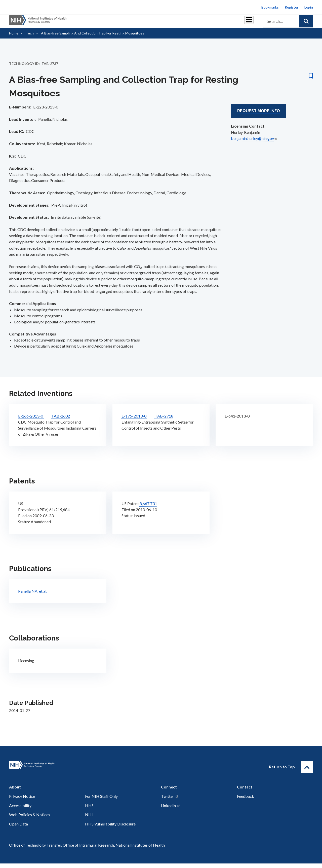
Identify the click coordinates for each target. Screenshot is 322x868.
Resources (180, 23)
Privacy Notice (22, 801)
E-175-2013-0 (134, 420)
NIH (89, 819)
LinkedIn (171, 810)
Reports (156, 23)
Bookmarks (270, 7)
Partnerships (107, 23)
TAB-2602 (61, 420)
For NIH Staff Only (101, 801)
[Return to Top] (307, 771)
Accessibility (20, 810)
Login (309, 7)
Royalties (133, 23)
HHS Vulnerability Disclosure (110, 828)
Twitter (170, 801)
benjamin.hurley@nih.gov (254, 143)
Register (292, 7)
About (244, 23)
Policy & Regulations (214, 23)
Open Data (18, 828)
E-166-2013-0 (31, 420)
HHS (89, 810)
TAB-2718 (164, 420)
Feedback (246, 801)
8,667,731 (148, 508)
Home (14, 38)
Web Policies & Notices (30, 819)
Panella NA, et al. (33, 596)
